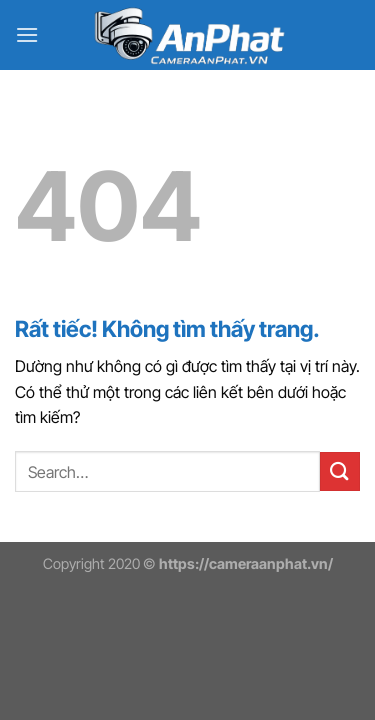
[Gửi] (340, 471)
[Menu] (27, 34)
